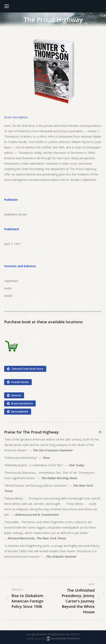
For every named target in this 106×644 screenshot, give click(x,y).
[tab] (16, 117)
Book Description (16, 117)
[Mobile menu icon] (7, 6)
